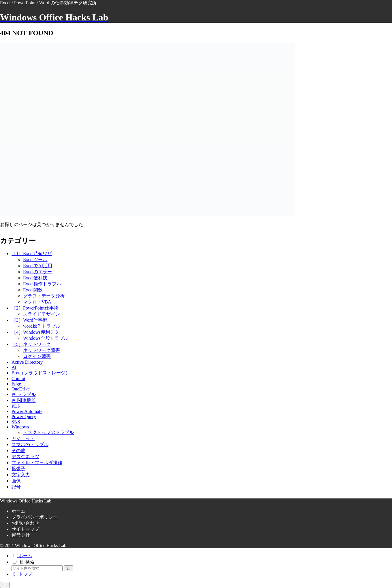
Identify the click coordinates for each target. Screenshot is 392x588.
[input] (37, 568)
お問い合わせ (25, 523)
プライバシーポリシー (35, 517)
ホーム (18, 511)
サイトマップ (25, 529)
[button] (68, 568)
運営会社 (21, 535)
